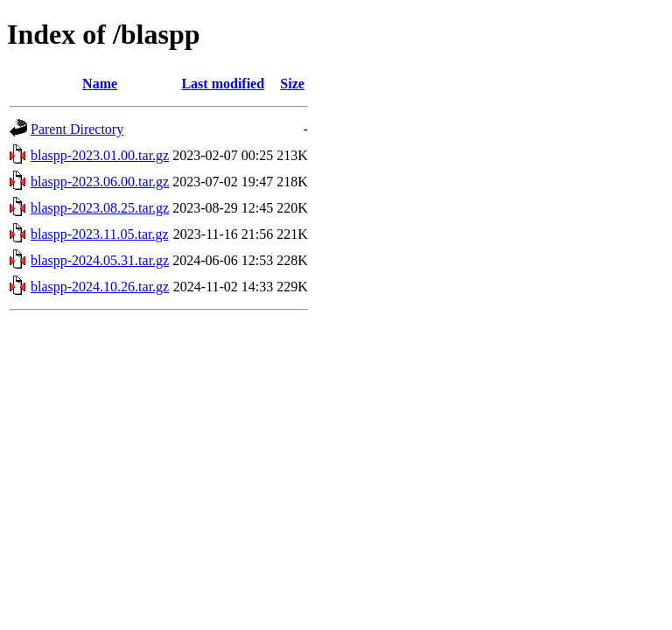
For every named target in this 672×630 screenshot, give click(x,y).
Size (292, 84)
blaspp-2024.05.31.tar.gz (100, 260)
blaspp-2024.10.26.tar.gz (100, 287)
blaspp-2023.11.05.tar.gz (100, 234)
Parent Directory (77, 129)
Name (100, 84)
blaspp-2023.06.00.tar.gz (100, 182)
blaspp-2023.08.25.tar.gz (100, 208)
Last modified (223, 84)
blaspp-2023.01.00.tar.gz (100, 155)
